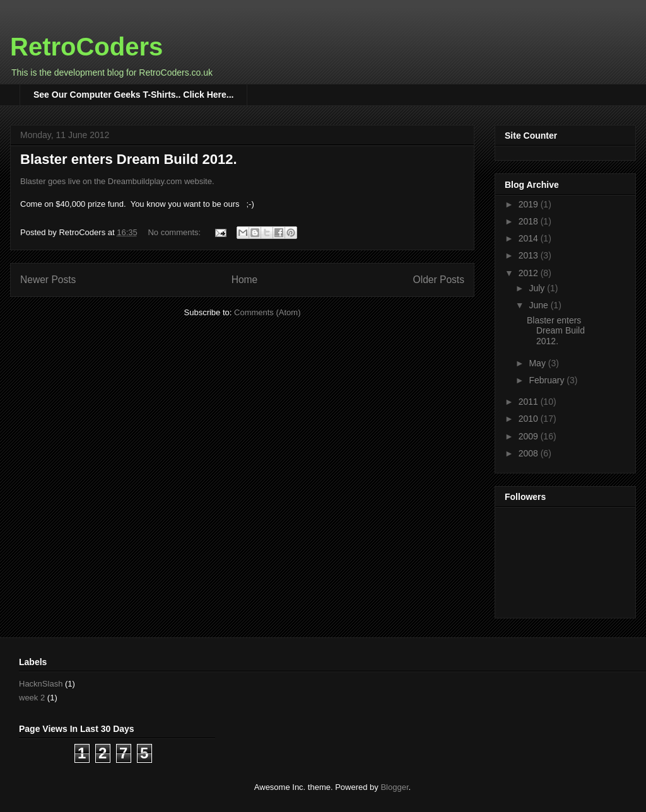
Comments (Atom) (267, 312)
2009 (530, 436)
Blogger (394, 787)
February (548, 380)
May (538, 363)
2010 (530, 419)
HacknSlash (41, 684)
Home (245, 280)
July (538, 288)
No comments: (175, 232)
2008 (530, 453)
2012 (530, 273)
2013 (530, 255)
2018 (530, 221)
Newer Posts (48, 280)
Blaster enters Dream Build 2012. (129, 159)
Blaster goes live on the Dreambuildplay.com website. (117, 181)
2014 (530, 238)
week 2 (32, 698)
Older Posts (439, 280)
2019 (530, 204)
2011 (530, 402)
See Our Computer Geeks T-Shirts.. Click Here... (133, 95)
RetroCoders (86, 47)
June (539, 305)
